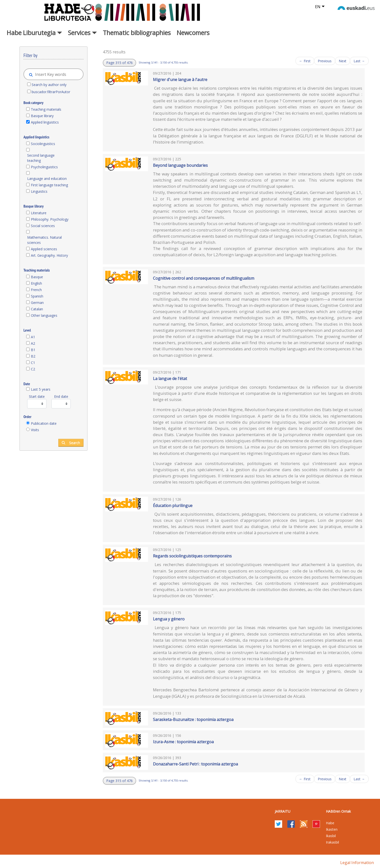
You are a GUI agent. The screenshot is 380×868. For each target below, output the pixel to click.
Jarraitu (283, 811)
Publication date (44, 423)
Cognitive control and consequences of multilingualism (204, 278)
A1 (33, 337)
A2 (33, 343)
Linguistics (39, 191)
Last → (359, 61)
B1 (33, 350)
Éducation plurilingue (173, 506)
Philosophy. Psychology (50, 219)
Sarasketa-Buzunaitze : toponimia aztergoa (193, 720)
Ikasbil (331, 836)
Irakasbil (332, 842)
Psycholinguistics (44, 167)
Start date (37, 396)
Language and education (47, 179)
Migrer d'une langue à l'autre (180, 80)
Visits (35, 430)
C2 (33, 369)
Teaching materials (46, 109)
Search (71, 443)
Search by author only (49, 85)
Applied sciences (44, 249)
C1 (33, 363)
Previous (325, 61)
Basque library (42, 116)
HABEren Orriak (338, 811)
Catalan (37, 309)
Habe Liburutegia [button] (34, 33)
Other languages (44, 315)
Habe (330, 823)
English (36, 283)
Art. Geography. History (49, 255)
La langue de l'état (170, 379)
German (37, 303)
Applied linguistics (45, 122)
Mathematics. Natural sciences (44, 240)
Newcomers (193, 33)
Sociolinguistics (43, 144)
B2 (33, 356)
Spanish (37, 296)
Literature (39, 213)
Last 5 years (41, 389)
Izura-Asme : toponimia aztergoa (183, 742)
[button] (119, 63)
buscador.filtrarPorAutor (51, 92)
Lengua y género (169, 619)
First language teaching (49, 185)
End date (61, 396)
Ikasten (332, 829)
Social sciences (43, 226)
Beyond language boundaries (180, 165)
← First (305, 61)
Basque (37, 277)
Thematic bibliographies (137, 33)
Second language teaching (41, 158)
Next (343, 61)
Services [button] (82, 33)
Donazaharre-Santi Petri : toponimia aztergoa (195, 764)
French (36, 290)
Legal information (357, 863)
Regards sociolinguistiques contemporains (192, 556)
